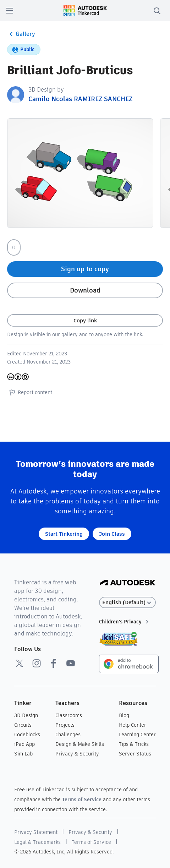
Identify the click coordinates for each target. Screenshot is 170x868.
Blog (124, 715)
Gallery (21, 34)
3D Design (26, 715)
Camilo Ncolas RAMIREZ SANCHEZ (80, 99)
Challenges (68, 735)
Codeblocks (27, 735)
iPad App (24, 744)
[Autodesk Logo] (128, 583)
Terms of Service (82, 799)
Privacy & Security (77, 754)
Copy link (85, 320)
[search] (157, 11)
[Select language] (128, 603)
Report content (30, 392)
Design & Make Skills (80, 744)
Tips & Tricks (134, 744)
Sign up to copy (85, 269)
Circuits (23, 725)
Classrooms (69, 715)
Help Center (133, 725)
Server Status (135, 754)
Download (85, 290)
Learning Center (137, 735)
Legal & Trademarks (37, 842)
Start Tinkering (64, 534)
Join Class (112, 534)
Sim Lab (23, 754)
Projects (65, 725)
